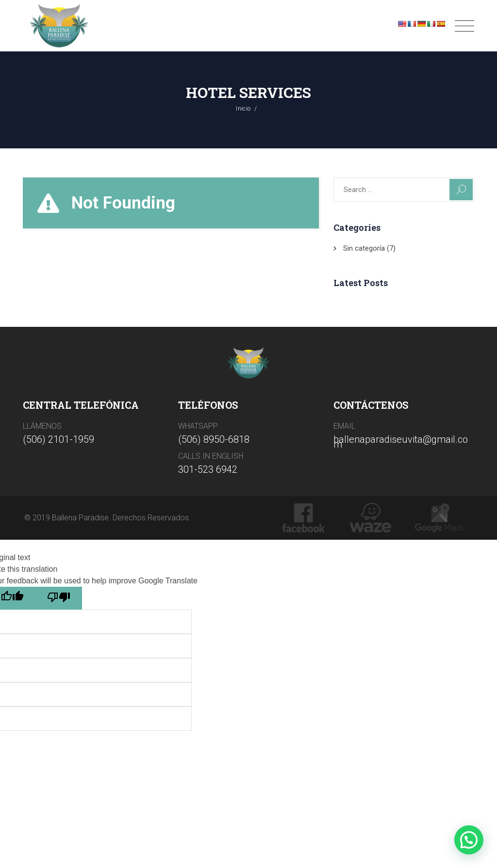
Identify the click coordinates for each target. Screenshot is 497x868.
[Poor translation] (59, 598)
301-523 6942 (208, 469)
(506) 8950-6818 (214, 439)
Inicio (243, 108)
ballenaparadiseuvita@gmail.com (401, 442)
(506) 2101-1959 (58, 439)
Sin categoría (364, 248)
